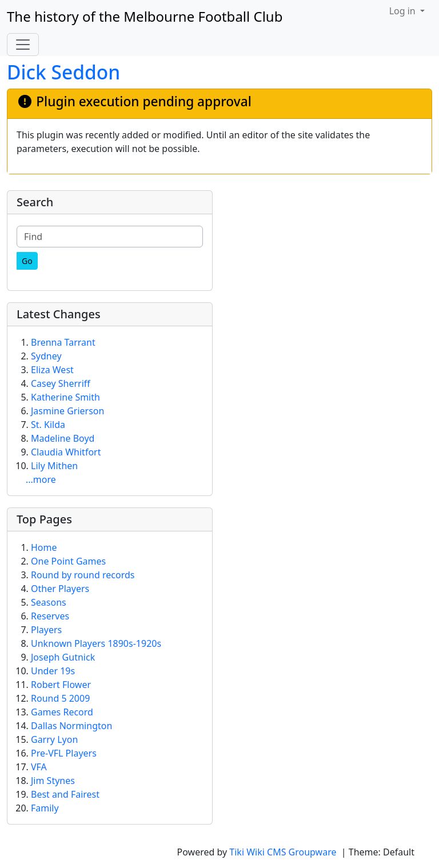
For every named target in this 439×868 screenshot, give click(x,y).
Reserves (50, 616)
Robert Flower (61, 685)
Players (46, 630)
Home (44, 547)
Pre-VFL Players (64, 753)
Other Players (60, 589)
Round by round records (83, 575)
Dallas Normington (71, 726)
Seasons (49, 602)
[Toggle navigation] (23, 45)
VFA (39, 767)
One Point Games (68, 561)
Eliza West (52, 370)
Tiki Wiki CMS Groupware (284, 852)
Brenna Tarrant (63, 342)
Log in (404, 11)
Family (45, 808)
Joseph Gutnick (63, 657)
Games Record (62, 712)
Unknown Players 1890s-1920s (96, 643)
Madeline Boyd (63, 438)
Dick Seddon (63, 72)
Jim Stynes (53, 781)
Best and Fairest (65, 794)
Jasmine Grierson (67, 411)
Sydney (46, 356)
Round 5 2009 (60, 698)
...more (41, 479)
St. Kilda (48, 425)
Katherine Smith (65, 397)
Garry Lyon (54, 739)
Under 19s (53, 671)
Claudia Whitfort (66, 452)
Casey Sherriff (61, 383)
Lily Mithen (54, 466)
